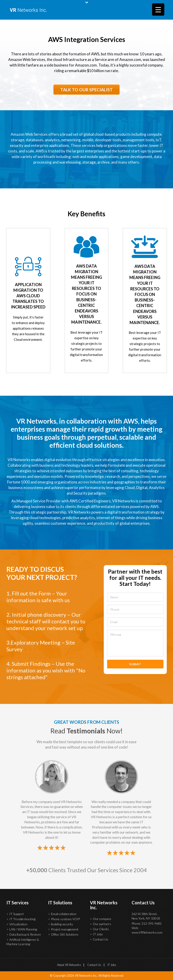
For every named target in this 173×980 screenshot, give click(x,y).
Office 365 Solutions (65, 934)
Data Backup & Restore (25, 934)
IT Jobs (98, 934)
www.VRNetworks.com (147, 932)
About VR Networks (69, 965)
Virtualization (18, 924)
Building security (62, 924)
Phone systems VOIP (65, 919)
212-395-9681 (152, 923)
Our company (102, 919)
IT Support (17, 914)
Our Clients (101, 929)
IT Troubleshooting (22, 919)
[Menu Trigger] (158, 9)
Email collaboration (64, 914)
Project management (65, 929)
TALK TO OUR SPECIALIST (86, 90)
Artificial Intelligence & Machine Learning (23, 942)
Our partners (102, 924)
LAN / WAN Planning (23, 929)
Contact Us (101, 939)
